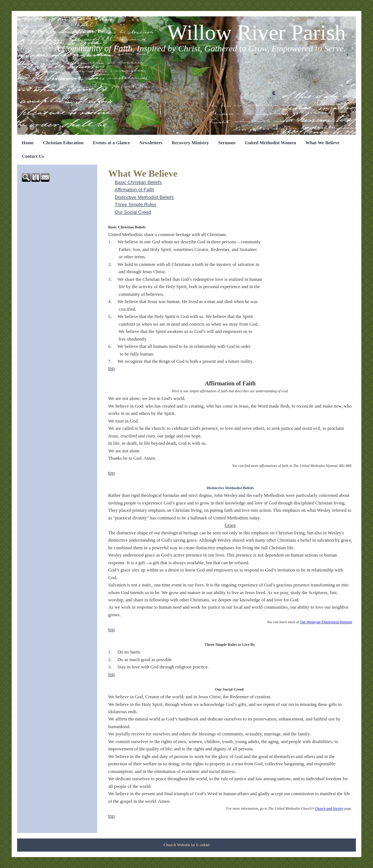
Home (28, 143)
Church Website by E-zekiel (187, 845)
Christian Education (63, 143)
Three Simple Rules (136, 205)
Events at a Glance (111, 143)
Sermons (227, 143)
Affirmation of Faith (134, 190)
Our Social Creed (133, 212)
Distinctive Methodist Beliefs (144, 197)
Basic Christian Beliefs (138, 182)
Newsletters (151, 143)
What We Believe (322, 143)
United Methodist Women (270, 143)
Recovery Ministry (190, 143)
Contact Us (33, 156)
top (111, 368)
